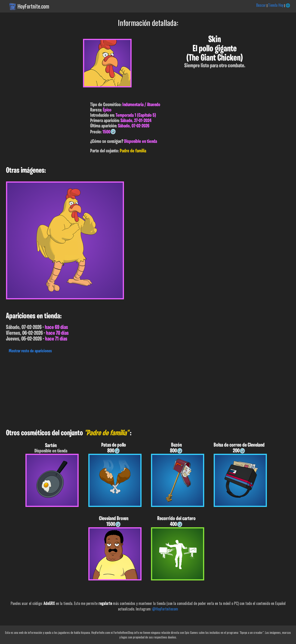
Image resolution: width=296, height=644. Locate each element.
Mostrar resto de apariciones (30, 351)
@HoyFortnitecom (165, 609)
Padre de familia (133, 151)
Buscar (261, 5)
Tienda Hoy (276, 5)
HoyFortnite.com (33, 6)
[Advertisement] (139, 390)
